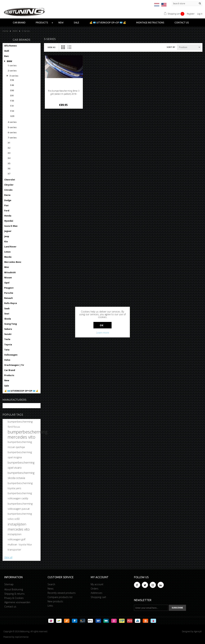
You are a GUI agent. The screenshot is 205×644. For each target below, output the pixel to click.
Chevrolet (10, 180)
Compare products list (60, 597)
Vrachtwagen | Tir (14, 365)
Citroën (8, 190)
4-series (12, 122)
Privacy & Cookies (14, 598)
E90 (12, 90)
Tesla (7, 339)
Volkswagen (11, 355)
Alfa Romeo (11, 46)
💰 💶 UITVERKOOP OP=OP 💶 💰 (108, 23)
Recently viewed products (62, 593)
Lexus (7, 252)
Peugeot (9, 288)
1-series (12, 66)
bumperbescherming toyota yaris (20, 486)
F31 (12, 106)
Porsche (9, 293)
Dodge (8, 200)
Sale (76, 23)
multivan (12, 544)
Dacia (7, 195)
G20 (12, 116)
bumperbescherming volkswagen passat (20, 506)
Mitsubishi (10, 272)
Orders (95, 589)
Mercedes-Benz (13, 262)
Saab (7, 309)
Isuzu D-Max (11, 226)
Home (5, 31)
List (69, 47)
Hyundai (9, 221)
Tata (7, 350)
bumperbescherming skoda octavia (21, 475)
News (51, 589)
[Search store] (187, 3)
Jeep (7, 236)
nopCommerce (22, 637)
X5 (9, 163)
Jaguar (8, 231)
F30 (12, 101)
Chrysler (9, 185)
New (61, 23)
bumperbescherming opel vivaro (21, 465)
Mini (7, 267)
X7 (9, 174)
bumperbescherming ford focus (20, 424)
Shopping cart (98, 597)
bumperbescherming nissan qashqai (20, 445)
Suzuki (8, 334)
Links (50, 606)
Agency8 (198, 631)
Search (51, 584)
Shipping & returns (14, 594)
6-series (12, 133)
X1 (9, 143)
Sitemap (9, 584)
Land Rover (10, 247)
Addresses (97, 593)
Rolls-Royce (11, 303)
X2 (9, 148)
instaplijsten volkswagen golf (17, 537)
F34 (12, 111)
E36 (12, 80)
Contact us (182, 23)
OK (102, 325)
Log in (200, 14)
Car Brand (19, 23)
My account (97, 584)
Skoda (8, 319)
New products (55, 601)
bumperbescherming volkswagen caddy (20, 496)
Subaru (8, 329)
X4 (9, 158)
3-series (14, 76)
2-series (12, 71)
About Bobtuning (14, 589)
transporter (14, 550)
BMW (9, 61)
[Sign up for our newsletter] (151, 608)
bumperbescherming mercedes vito (28, 434)
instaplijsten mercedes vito (19, 527)
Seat (7, 314)
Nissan (8, 278)
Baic (7, 56)
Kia (6, 242)
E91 (12, 96)
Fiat (6, 205)
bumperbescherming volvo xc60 (20, 516)
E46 (12, 85)
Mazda (8, 257)
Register (191, 14)
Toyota (8, 345)
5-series (12, 127)
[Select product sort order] (189, 47)
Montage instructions (150, 23)
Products (42, 23)
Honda (8, 216)
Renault (9, 298)
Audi (7, 51)
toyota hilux (25, 544)
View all (8, 557)
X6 (9, 169)
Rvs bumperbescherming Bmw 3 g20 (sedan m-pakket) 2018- (64, 92)
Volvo (7, 360)
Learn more (103, 333)
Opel (7, 283)
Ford (7, 211)
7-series (12, 138)
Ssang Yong (11, 324)
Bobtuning (10, 406)
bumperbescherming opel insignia (20, 455)
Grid (63, 47)
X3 (9, 153)
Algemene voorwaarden (17, 602)
